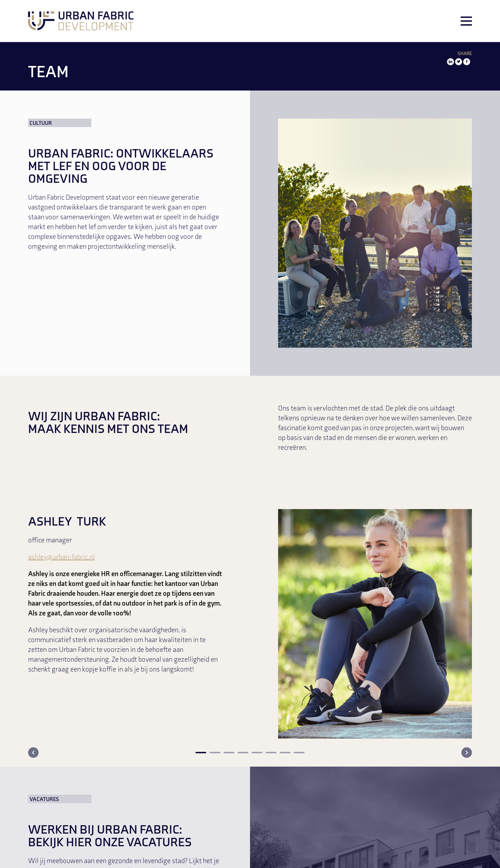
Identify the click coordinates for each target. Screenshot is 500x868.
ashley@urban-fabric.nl (61, 557)
